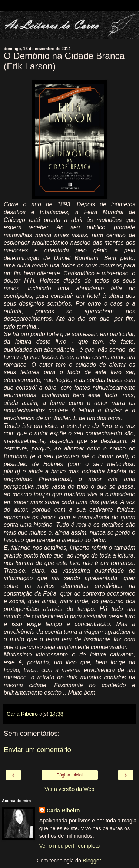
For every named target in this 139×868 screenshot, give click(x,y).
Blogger (92, 861)
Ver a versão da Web (69, 789)
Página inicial (69, 775)
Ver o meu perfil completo (69, 846)
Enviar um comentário (37, 750)
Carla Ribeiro (63, 811)
